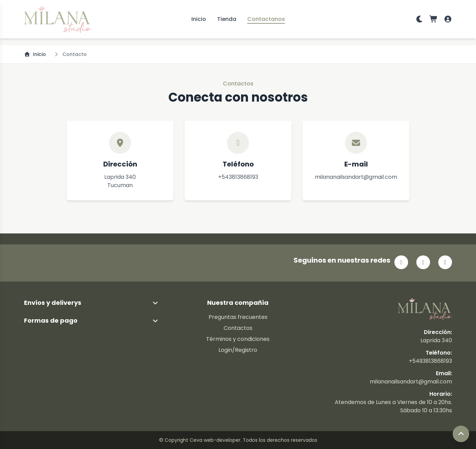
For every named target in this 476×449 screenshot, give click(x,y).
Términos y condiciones (238, 339)
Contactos (238, 328)
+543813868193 (238, 177)
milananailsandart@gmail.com (356, 177)
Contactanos (266, 19)
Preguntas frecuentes (238, 317)
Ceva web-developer (215, 440)
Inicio (199, 19)
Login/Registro (238, 350)
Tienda (227, 19)
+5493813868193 (430, 361)
